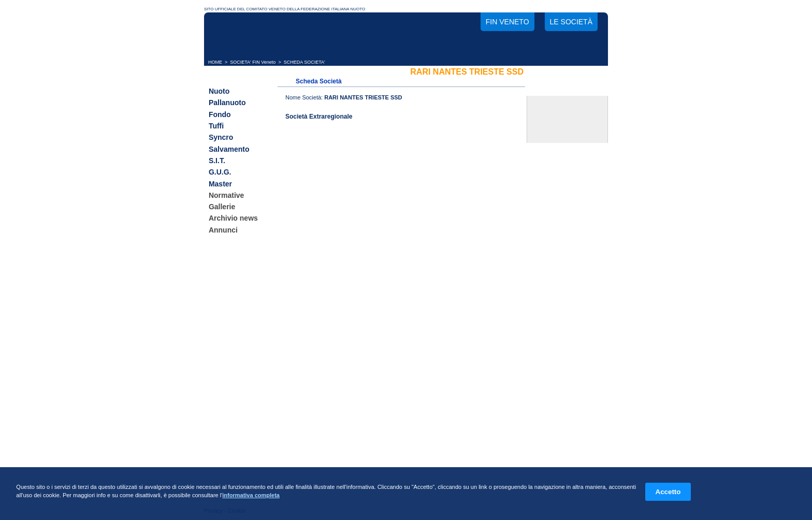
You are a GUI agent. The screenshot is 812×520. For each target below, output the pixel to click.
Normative (226, 195)
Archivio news (233, 219)
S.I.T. (217, 161)
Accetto (668, 492)
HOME (215, 62)
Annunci (223, 230)
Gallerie (222, 207)
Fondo (220, 114)
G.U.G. (220, 172)
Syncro (221, 138)
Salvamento (229, 149)
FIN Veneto (508, 22)
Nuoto (219, 91)
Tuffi (216, 126)
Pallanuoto (227, 103)
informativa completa (251, 495)
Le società (571, 22)
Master (220, 184)
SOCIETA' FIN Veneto (253, 62)
